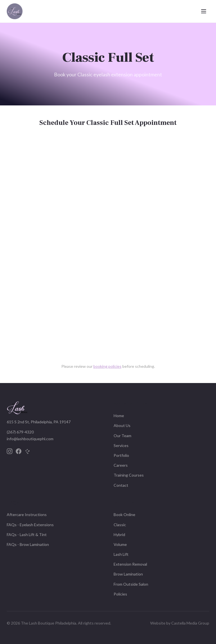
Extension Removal (130, 564)
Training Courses (129, 475)
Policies (120, 594)
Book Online (124, 514)
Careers (121, 465)
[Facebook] (19, 451)
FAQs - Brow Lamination (28, 544)
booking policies (107, 366)
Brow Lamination (128, 574)
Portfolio (121, 455)
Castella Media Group (190, 623)
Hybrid (119, 535)
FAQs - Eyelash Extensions (30, 525)
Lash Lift (121, 554)
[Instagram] (10, 451)
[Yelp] (28, 451)
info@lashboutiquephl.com (30, 439)
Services (121, 445)
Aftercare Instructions (27, 514)
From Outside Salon (131, 584)
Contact (121, 485)
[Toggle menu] (204, 11)
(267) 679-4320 (20, 432)
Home (119, 416)
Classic (120, 525)
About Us (122, 425)
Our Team (122, 436)
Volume (120, 544)
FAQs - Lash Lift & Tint (27, 535)
